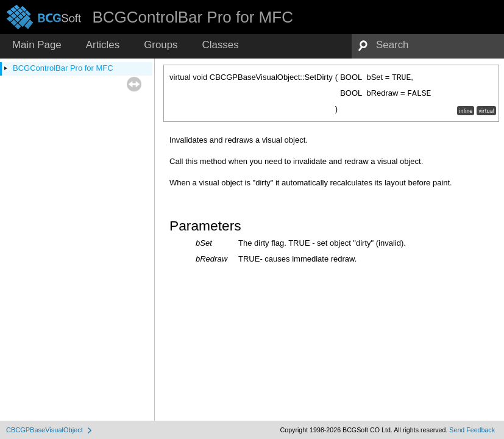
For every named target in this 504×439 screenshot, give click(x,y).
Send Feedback (472, 430)
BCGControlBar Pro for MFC (63, 68)
